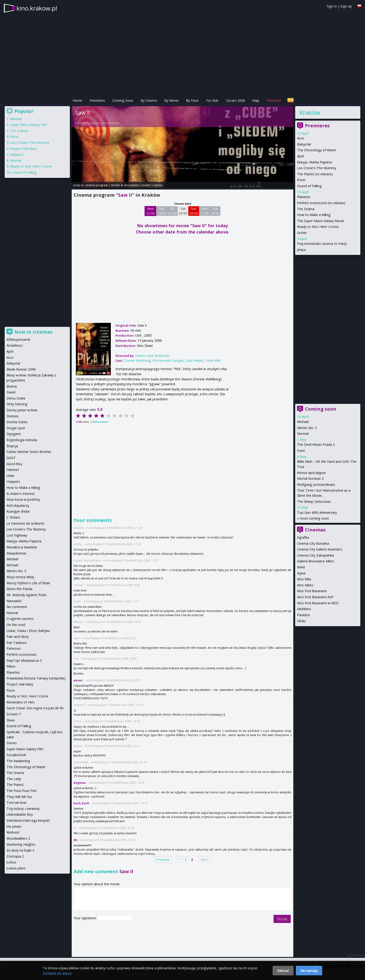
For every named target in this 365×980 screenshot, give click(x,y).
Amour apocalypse (311, 473)
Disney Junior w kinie (22, 410)
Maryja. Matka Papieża (314, 162)
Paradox (304, 615)
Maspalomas (16, 553)
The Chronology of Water (317, 150)
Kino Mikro (305, 585)
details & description (125, 185)
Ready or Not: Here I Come (318, 227)
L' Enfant (13, 517)
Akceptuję (309, 971)
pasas (78, 680)
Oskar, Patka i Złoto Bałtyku (28, 631)
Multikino (304, 609)
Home (77, 100)
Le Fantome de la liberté (25, 523)
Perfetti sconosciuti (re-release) (321, 203)
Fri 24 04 (172, 211)
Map (256, 100)
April (300, 156)
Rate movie (100, 422)
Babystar (304, 144)
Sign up (346, 6)
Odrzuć (283, 971)
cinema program (96, 185)
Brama (12, 386)
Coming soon (321, 409)
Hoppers (17, 154)
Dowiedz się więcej (57, 973)
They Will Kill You (19, 797)
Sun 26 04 (194, 211)
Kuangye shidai (18, 511)
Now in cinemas (34, 332)
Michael (303, 422)
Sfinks (301, 621)
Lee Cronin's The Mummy (317, 168)
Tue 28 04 (215, 211)
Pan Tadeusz (17, 643)
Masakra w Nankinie (22, 547)
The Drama (306, 209)
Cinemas (315, 530)
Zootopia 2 (15, 856)
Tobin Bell (213, 360)
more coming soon (314, 518)
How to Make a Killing (314, 215)
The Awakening (18, 761)
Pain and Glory (18, 637)
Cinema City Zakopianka (315, 555)
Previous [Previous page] (163, 860)
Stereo (12, 743)
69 (75, 840)
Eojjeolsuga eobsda (22, 440)
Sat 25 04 (183, 211)
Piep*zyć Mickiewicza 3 (24, 661)
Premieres (97, 100)
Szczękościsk (16, 755)
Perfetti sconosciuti (21, 654)
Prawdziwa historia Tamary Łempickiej (36, 678)
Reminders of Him (20, 702)
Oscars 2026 (235, 100)
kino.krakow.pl (37, 8)
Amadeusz (15, 345)
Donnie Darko (17, 422)
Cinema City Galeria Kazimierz (320, 549)
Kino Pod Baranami (312, 591)
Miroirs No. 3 (307, 428)
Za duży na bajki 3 (20, 850)
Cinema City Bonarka (313, 543)
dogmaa (80, 783)
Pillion (11, 666)
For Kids (212, 100)
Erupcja (12, 446)
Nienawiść (14, 601)
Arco (301, 138)
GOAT (11, 458)
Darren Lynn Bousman (105, 123)
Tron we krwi (16, 803)
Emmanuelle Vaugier (168, 360)
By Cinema (149, 100)
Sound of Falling (309, 186)
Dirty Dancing (17, 404)
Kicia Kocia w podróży (23, 499)
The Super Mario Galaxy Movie (321, 221)
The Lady (14, 779)
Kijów (301, 573)
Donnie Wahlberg (137, 360)
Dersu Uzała (16, 398)
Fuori (301, 451)
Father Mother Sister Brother (29, 452)
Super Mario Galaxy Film (29, 125)
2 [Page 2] (186, 860)
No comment (17, 607)
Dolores (13, 416)
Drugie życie (16, 428)
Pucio (301, 180)
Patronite (274, 100)
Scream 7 (14, 714)
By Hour (192, 100)
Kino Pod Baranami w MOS (318, 603)
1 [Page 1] (179, 860)
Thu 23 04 (162, 211)
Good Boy (14, 464)
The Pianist (15, 785)
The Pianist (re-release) (315, 174)
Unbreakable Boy (20, 814)
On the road (16, 625)
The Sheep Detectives (314, 502)
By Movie (171, 100)
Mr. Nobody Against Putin (26, 595)
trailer (147, 185)
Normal (303, 434)
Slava (10, 720)
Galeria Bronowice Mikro (316, 561)
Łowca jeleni (16, 868)
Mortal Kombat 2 (310, 478)
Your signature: (86, 918)
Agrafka (303, 537)
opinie (158, 185)
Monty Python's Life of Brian (28, 583)
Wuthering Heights (21, 844)
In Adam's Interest (21, 494)
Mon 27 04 (204, 211)
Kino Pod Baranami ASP (315, 597)
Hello (10, 476)
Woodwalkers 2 (18, 838)
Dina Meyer (194, 360)
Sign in (332, 6)
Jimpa (301, 250)
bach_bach (81, 803)
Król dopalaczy (18, 505)
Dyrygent (14, 434)
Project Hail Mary (23, 149)
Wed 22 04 (150, 211)
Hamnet (13, 470)
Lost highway (17, 535)
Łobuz (11, 862)
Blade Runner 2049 (21, 369)
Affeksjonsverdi (18, 340)
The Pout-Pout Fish (22, 791)
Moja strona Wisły (20, 577)
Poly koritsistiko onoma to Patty (322, 244)
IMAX (301, 567)
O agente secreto (20, 619)
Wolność (13, 832)
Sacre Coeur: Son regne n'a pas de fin (35, 708)
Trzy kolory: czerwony (23, 809)
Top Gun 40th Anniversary (317, 512)
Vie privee (14, 826)
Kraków (310, 112)
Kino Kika (304, 579)
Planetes (304, 197)
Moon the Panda (19, 589)
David (11, 392)
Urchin (302, 233)
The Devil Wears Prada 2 (316, 444)
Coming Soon (123, 100)
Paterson (14, 648)
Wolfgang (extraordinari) (316, 485)
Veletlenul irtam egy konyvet (28, 820)
